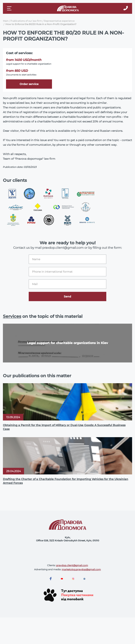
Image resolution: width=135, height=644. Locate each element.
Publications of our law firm (26, 21)
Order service (29, 84)
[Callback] (126, 8)
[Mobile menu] (10, 8)
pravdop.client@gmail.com (72, 565)
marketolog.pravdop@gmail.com (81, 569)
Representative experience (59, 21)
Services (12, 316)
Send (67, 296)
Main (6, 21)
